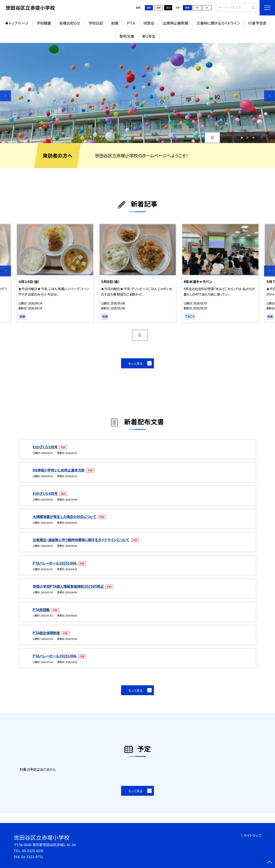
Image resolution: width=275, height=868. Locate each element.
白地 (158, 8)
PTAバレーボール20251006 (55, 563)
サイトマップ (252, 835)
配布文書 (127, 36)
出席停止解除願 (175, 23)
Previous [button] (5, 96)
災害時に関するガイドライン (218, 23)
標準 (187, 8)
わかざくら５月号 (46, 447)
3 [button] (253, 138)
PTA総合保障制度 (47, 633)
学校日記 (96, 23)
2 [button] (247, 138)
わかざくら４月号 (46, 493)
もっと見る (135, 363)
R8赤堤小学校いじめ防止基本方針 (59, 470)
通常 (149, 8)
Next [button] (270, 96)
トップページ (18, 23)
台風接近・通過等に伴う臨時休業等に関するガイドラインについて (81, 540)
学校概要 (44, 23)
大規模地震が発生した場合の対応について (65, 517)
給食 (115, 23)
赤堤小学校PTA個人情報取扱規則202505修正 (69, 586)
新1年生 (149, 36)
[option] (137, 93)
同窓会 (149, 23)
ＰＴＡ (131, 23)
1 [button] (242, 138)
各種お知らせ (70, 23)
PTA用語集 (42, 610)
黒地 (168, 8)
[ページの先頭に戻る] (270, 863)
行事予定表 (257, 23)
